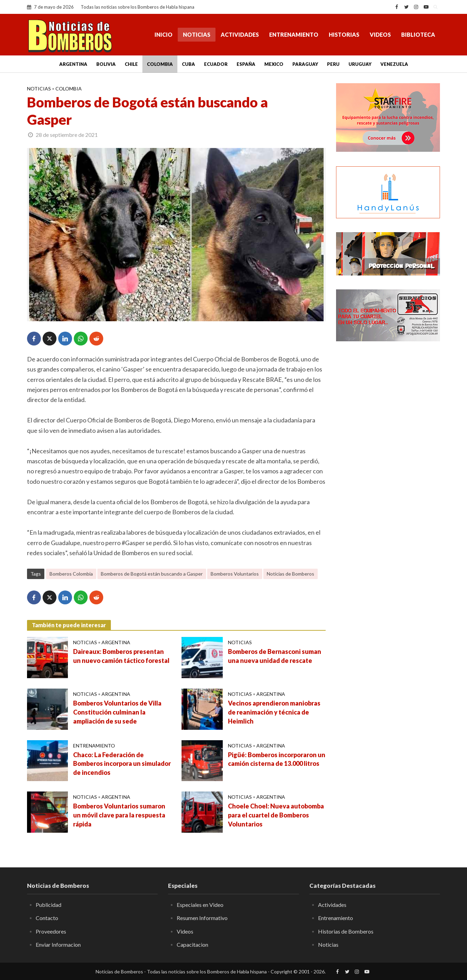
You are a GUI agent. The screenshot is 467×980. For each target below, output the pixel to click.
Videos (380, 34)
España (246, 64)
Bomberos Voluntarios (235, 574)
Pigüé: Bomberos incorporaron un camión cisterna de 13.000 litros (277, 759)
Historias (344, 34)
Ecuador (216, 64)
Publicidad (49, 905)
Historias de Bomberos (346, 931)
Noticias (197, 34)
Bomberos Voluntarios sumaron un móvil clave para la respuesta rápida (119, 815)
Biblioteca (418, 34)
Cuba (188, 64)
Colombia (160, 64)
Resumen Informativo (202, 918)
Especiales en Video (200, 905)
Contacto (47, 918)
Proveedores (51, 931)
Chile (131, 64)
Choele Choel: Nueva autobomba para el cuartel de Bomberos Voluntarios (276, 815)
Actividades (240, 34)
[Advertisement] (388, 459)
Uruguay (360, 64)
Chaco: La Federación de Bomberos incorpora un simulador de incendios (122, 764)
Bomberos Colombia (71, 574)
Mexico (274, 64)
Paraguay (305, 64)
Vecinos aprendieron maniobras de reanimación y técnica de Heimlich (274, 712)
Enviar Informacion (58, 944)
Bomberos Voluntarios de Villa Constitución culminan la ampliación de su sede (117, 712)
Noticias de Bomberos (290, 574)
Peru (333, 64)
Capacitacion (192, 944)
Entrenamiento (294, 34)
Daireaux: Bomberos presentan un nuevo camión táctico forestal (121, 656)
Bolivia (106, 64)
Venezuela (394, 64)
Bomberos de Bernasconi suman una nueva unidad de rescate (275, 656)
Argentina (73, 64)
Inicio (164, 34)
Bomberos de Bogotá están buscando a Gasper (152, 574)
